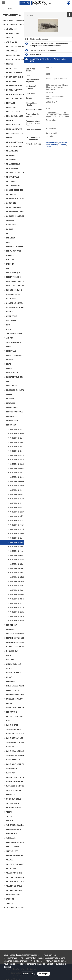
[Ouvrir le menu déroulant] (3, 3)
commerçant (56, 150)
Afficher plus (58, 120)
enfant (64, 150)
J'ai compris (44, 974)
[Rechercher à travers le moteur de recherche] (34, 9)
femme (49, 152)
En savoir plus (27, 974)
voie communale (52, 148)
